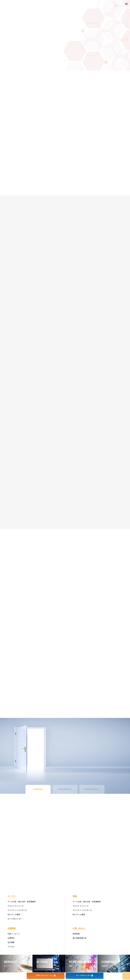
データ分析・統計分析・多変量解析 (22, 902)
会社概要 (11, 942)
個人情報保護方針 (80, 938)
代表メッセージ (14, 934)
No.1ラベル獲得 (14, 915)
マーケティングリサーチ (17, 910)
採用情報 (76, 934)
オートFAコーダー (15, 919)
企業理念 (11, 938)
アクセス (11, 947)
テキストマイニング (15, 906)
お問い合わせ (79, 928)
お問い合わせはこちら (46, 975)
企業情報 (12, 928)
